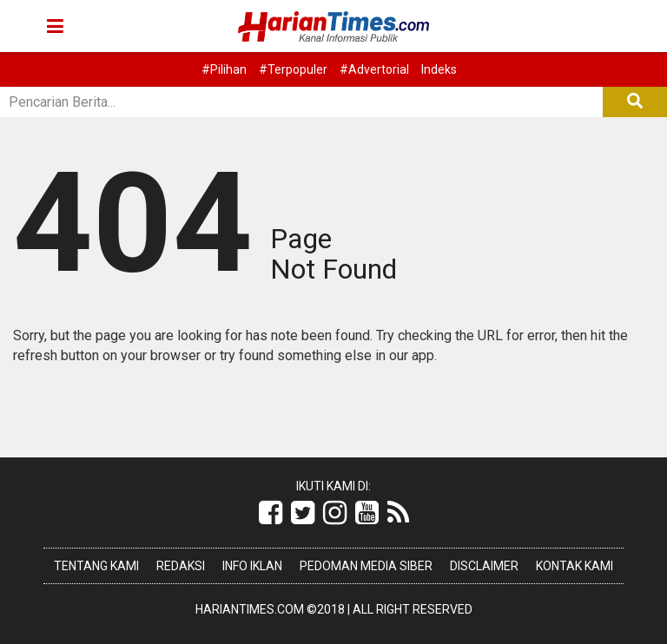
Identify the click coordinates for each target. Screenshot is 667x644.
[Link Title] (271, 513)
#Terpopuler (293, 69)
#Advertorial (374, 69)
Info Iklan (252, 566)
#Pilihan (224, 69)
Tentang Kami (96, 566)
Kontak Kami (575, 566)
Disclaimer (484, 566)
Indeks (439, 69)
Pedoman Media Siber (366, 566)
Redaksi (181, 566)
